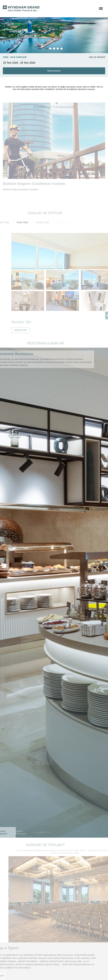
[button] (47, 49)
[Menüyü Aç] (101, 9)
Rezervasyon (54, 71)
